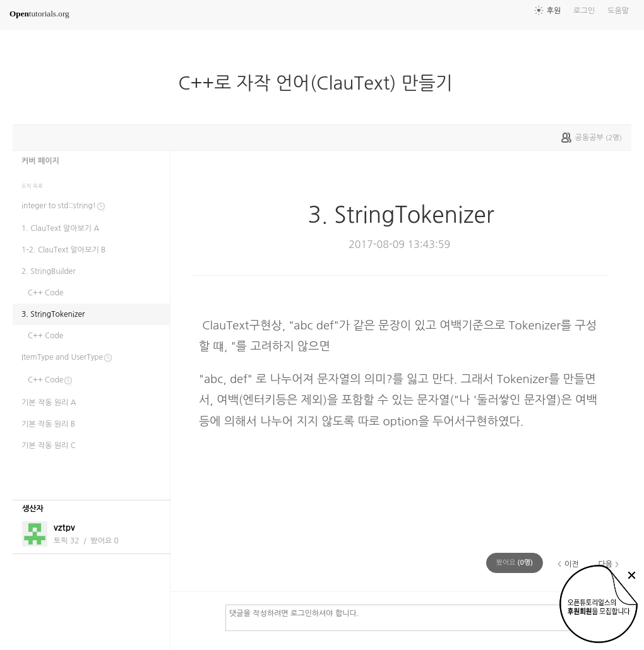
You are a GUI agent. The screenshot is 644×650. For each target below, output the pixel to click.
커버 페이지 (40, 161)
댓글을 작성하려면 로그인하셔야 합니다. (423, 617)
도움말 (618, 11)
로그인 (584, 11)
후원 (554, 11)
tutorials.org (39, 14)
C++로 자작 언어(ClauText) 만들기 (320, 83)
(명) (515, 563)
